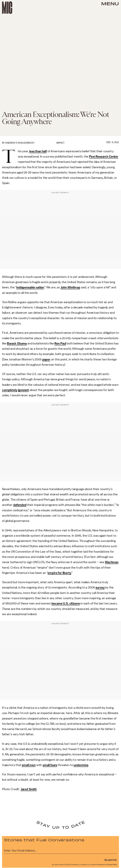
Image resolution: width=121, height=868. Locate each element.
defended (20, 505)
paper (46, 359)
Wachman (112, 562)
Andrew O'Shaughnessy (20, 143)
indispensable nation (30, 287)
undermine (81, 765)
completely (10, 390)
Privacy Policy (112, 865)
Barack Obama (17, 343)
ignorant (23, 390)
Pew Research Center (104, 157)
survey (100, 587)
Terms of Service (98, 865)
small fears (50, 765)
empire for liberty (59, 573)
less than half (38, 151)
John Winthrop (70, 287)
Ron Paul (60, 343)
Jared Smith (29, 789)
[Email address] (60, 850)
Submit (111, 860)
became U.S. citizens (66, 603)
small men (29, 765)
